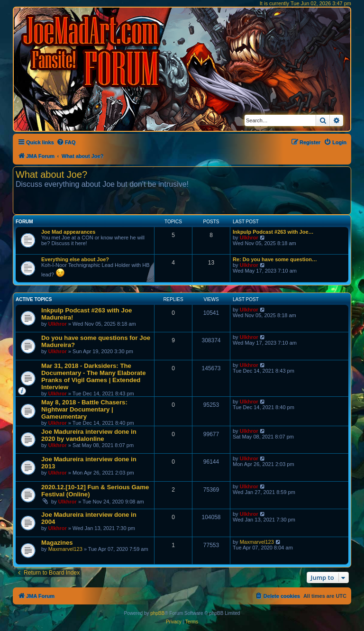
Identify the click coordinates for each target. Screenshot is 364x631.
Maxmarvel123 (65, 549)
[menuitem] (66, 142)
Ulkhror (249, 238)
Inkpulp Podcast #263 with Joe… (273, 232)
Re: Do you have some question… (275, 259)
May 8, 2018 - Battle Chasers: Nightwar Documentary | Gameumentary (84, 409)
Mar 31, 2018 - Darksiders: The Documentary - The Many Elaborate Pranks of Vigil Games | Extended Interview (94, 376)
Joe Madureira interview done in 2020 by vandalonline (89, 435)
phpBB (157, 613)
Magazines (57, 543)
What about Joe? (51, 174)
